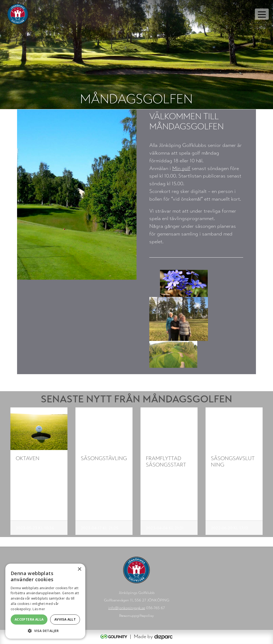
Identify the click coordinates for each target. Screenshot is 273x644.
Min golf (181, 168)
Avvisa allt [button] (65, 619)
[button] (45, 631)
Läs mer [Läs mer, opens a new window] (39, 609)
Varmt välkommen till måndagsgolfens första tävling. (103, 476)
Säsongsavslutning (233, 462)
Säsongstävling (104, 458)
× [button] (79, 569)
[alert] (45, 601)
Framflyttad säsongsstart (166, 462)
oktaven (28, 458)
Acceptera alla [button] (29, 619)
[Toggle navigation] (262, 14)
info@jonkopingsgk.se (127, 608)
